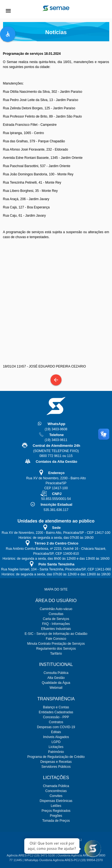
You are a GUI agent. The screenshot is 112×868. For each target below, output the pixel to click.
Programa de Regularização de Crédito (56, 757)
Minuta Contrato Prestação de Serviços (56, 644)
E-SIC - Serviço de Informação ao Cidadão (56, 634)
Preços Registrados (56, 811)
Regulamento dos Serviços (56, 649)
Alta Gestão (56, 678)
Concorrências (56, 791)
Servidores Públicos (56, 767)
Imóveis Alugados (56, 737)
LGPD (56, 742)
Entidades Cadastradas (56, 712)
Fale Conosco (56, 639)
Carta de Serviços (56, 619)
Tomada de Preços (56, 821)
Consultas (56, 614)
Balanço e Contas (56, 707)
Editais (56, 732)
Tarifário (56, 654)
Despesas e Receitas (56, 762)
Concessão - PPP (56, 717)
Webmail (56, 688)
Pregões (56, 816)
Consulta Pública (56, 673)
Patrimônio (56, 752)
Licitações (56, 747)
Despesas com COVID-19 (56, 727)
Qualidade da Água (56, 683)
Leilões (56, 806)
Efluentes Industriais (56, 629)
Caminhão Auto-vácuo (56, 609)
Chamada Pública (56, 786)
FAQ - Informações (56, 624)
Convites (56, 796)
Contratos (56, 722)
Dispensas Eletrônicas (56, 801)
